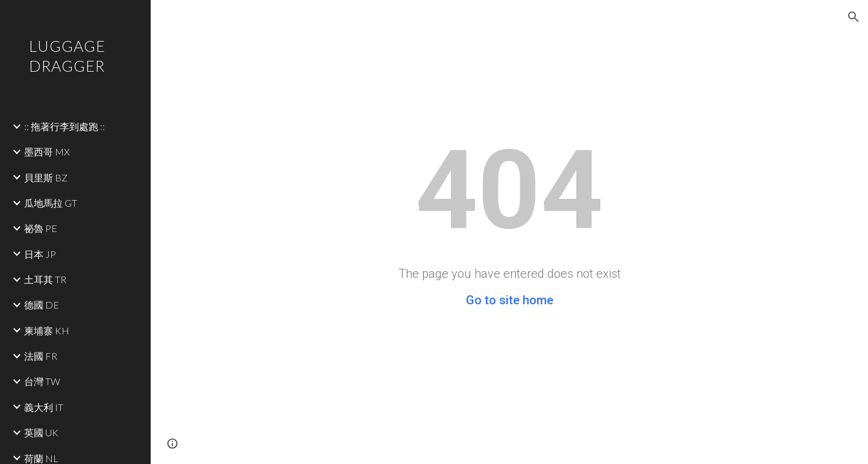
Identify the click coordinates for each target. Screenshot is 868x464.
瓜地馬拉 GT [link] (51, 203)
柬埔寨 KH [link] (47, 331)
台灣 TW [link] (42, 381)
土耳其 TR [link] (45, 279)
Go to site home (510, 300)
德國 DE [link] (42, 305)
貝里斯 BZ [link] (46, 177)
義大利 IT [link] (44, 407)
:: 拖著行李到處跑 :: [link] (64, 126)
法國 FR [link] (41, 356)
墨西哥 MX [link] (47, 152)
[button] (854, 17)
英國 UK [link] (41, 432)
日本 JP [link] (40, 254)
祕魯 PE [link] (41, 228)
